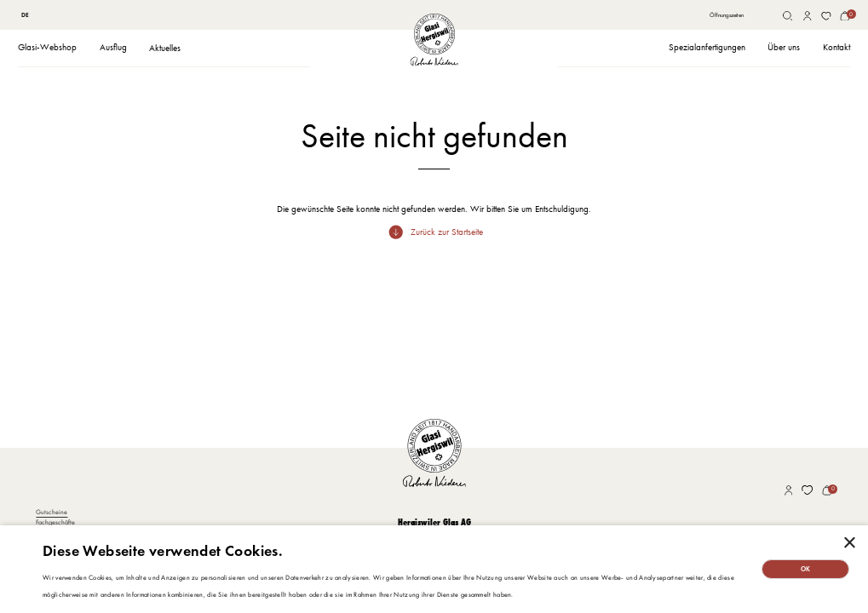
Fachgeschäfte (55, 522)
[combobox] (25, 16)
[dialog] (434, 569)
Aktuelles (165, 48)
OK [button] (806, 569)
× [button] (849, 544)
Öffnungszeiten (727, 15)
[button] (47, 48)
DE (25, 15)
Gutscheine (52, 512)
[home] (434, 40)
